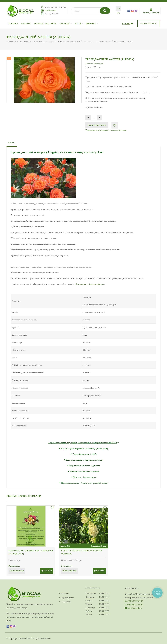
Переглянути (17, 571)
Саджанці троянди (44, 41)
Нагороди (66, 602)
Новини (65, 594)
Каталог (26, 24)
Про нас (91, 24)
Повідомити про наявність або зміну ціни (106, 130)
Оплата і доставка (45, 24)
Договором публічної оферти (90, 284)
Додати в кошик (97, 125)
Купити (47, 571)
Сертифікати (67, 598)
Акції (78, 24)
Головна (13, 24)
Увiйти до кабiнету (151, 11)
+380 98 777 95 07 (134, 604)
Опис (12, 143)
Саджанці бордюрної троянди (75, 41)
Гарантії (65, 24)
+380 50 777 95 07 (134, 601)
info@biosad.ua (50, 10)
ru (118, 13)
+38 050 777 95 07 (149, 24)
